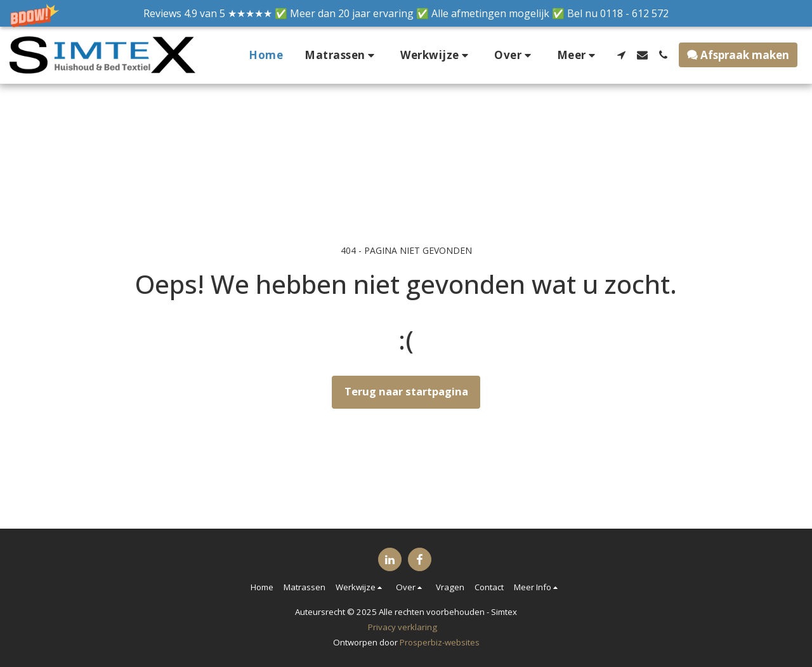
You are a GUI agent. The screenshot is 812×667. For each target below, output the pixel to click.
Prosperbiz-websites (440, 642)
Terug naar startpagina (406, 391)
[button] (406, 13)
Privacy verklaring (403, 627)
